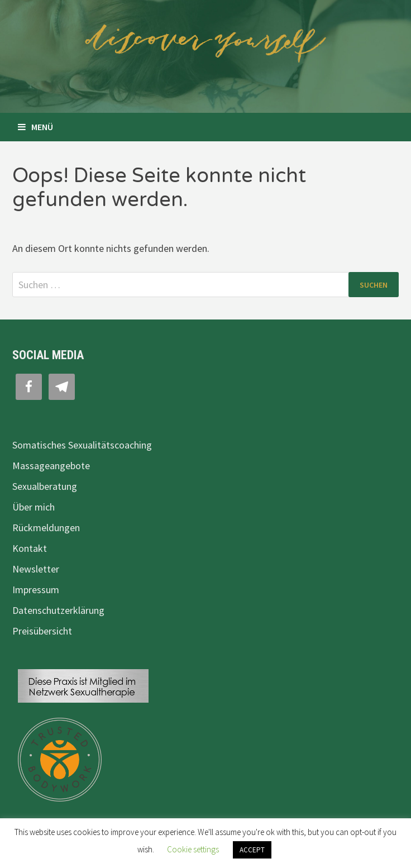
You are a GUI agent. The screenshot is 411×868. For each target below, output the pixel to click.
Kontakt (30, 548)
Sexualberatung (45, 486)
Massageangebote (51, 466)
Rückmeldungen (46, 528)
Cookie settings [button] (193, 849)
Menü (35, 127)
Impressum (36, 590)
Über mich (34, 507)
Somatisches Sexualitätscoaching (82, 445)
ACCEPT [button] (252, 850)
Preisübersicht (42, 631)
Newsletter (36, 569)
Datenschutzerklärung (58, 610)
